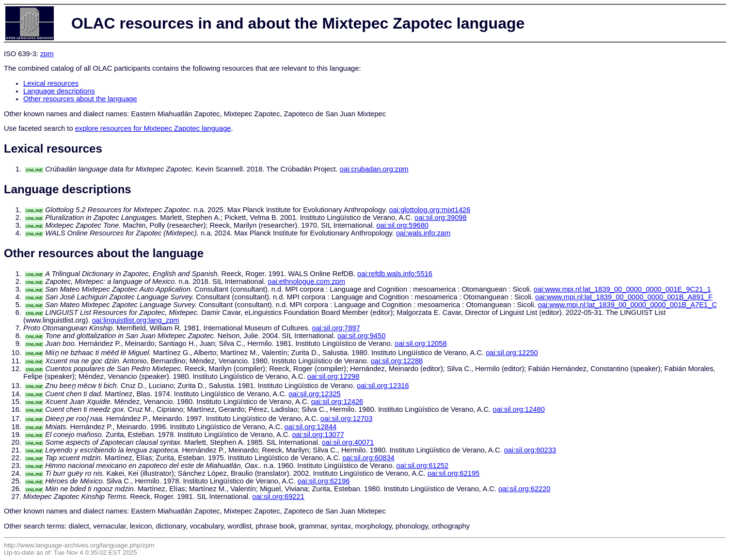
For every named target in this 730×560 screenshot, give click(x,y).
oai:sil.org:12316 (383, 386)
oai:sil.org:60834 (368, 458)
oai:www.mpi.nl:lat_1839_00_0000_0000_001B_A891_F (624, 297)
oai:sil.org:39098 (441, 218)
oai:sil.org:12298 (333, 376)
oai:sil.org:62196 (324, 481)
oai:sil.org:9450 (361, 336)
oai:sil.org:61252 (423, 466)
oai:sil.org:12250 (512, 353)
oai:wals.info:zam (423, 233)
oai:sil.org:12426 (337, 402)
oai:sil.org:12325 (315, 394)
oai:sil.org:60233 (530, 450)
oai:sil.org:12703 (347, 419)
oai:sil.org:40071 (348, 442)
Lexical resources (51, 83)
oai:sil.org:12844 (311, 427)
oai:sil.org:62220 (524, 489)
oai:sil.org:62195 (454, 473)
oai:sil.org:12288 (397, 361)
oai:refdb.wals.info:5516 (395, 274)
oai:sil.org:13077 (318, 435)
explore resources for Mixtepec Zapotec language (153, 128)
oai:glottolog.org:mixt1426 (430, 210)
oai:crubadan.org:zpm (374, 169)
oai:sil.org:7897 (336, 328)
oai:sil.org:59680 (402, 225)
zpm (47, 54)
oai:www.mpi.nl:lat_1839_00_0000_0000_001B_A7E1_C (627, 305)
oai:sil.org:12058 (421, 343)
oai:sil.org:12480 (519, 409)
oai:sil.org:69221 (278, 497)
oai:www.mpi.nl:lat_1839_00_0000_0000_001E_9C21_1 (622, 289)
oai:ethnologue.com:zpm (306, 281)
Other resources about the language (80, 99)
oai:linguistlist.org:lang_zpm (136, 320)
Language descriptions (59, 91)
